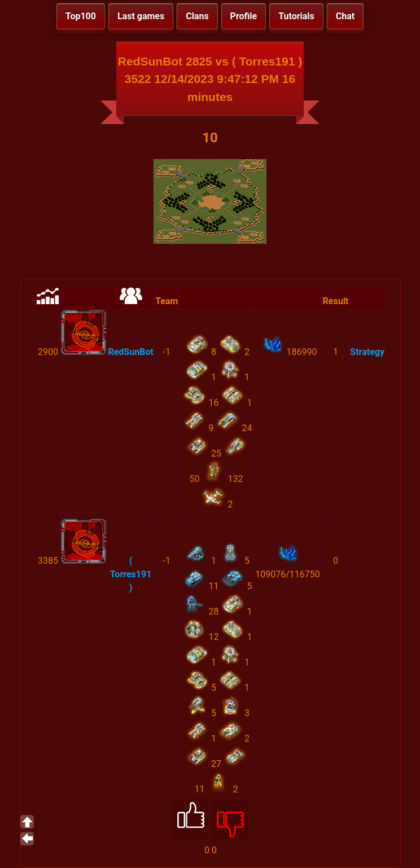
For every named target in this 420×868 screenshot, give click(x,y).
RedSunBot (130, 352)
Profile (244, 16)
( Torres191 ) (131, 574)
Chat (345, 16)
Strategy (367, 352)
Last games (141, 16)
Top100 (81, 16)
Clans (197, 16)
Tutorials (296, 16)
